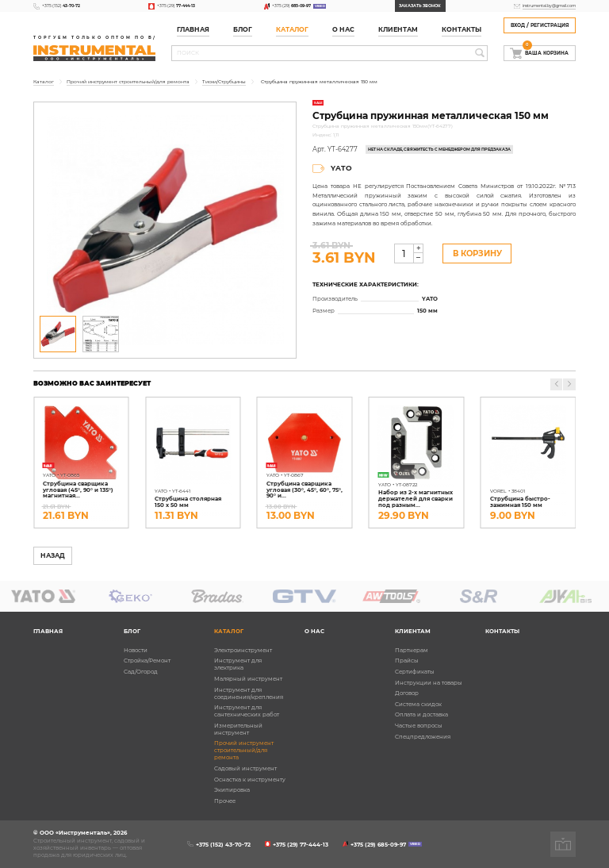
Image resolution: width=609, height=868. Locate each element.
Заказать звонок (420, 6)
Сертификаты (415, 672)
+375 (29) (176, 6)
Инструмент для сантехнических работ (247, 711)
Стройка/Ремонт (147, 661)
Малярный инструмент (248, 679)
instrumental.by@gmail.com (549, 6)
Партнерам (412, 650)
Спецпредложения (423, 737)
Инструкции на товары (429, 683)
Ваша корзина (546, 51)
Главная (193, 30)
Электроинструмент (243, 650)
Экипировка (232, 790)
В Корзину (477, 253)
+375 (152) (61, 6)
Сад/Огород (141, 672)
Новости (136, 650)
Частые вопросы (419, 726)
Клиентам (398, 30)
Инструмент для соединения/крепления (249, 693)
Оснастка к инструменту (250, 780)
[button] (569, 384)
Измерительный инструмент (238, 729)
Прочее (225, 801)
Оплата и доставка (421, 714)
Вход (518, 25)
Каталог (292, 30)
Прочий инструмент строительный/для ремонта (244, 750)
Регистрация (550, 25)
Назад (53, 556)
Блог (243, 30)
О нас (343, 30)
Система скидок (418, 704)
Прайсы (407, 661)
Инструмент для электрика (238, 664)
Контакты (462, 30)
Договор (407, 693)
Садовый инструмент (245, 768)
